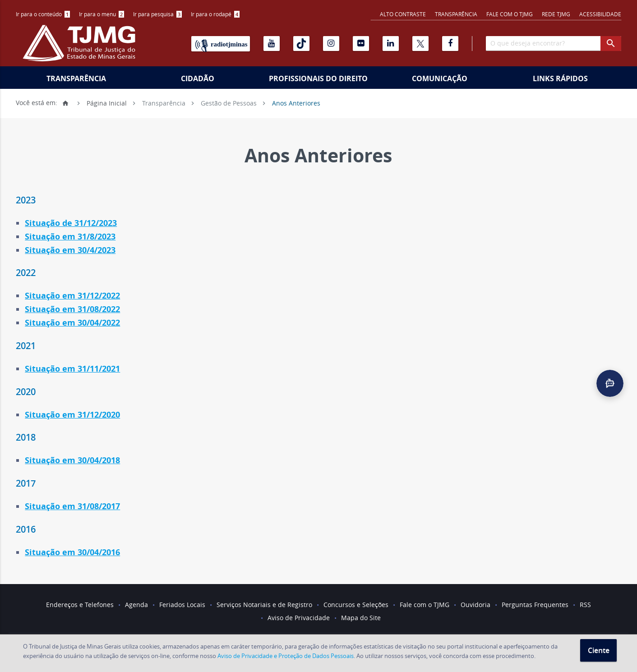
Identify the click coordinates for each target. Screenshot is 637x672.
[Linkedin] (391, 44)
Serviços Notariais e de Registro (264, 605)
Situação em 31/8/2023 (70, 237)
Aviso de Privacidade (299, 618)
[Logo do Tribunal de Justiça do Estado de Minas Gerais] (81, 48)
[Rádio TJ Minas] (221, 44)
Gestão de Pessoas (229, 103)
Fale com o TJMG (510, 14)
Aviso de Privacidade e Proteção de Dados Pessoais (286, 656)
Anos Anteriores (296, 103)
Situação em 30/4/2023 (70, 250)
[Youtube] (272, 44)
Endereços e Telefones (80, 605)
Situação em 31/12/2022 (72, 296)
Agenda (136, 605)
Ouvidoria (475, 605)
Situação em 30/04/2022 (72, 323)
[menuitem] (43, 14)
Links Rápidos (560, 78)
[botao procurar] (611, 44)
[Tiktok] (301, 44)
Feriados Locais (182, 605)
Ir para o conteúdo (43, 14)
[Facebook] (450, 44)
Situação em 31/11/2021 (72, 369)
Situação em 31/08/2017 (72, 506)
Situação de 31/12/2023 (71, 223)
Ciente (599, 650)
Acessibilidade (600, 14)
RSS (585, 605)
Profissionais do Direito (318, 78)
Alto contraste (403, 14)
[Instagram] (331, 44)
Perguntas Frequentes (535, 605)
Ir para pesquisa (157, 14)
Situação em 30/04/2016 (72, 552)
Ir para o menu (102, 14)
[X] (420, 44)
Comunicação (440, 78)
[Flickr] (361, 44)
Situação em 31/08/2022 (72, 309)
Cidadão (198, 78)
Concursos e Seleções (356, 605)
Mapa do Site (361, 618)
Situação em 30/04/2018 (72, 460)
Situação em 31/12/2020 (72, 415)
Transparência (456, 14)
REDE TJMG (556, 14)
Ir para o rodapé (215, 14)
